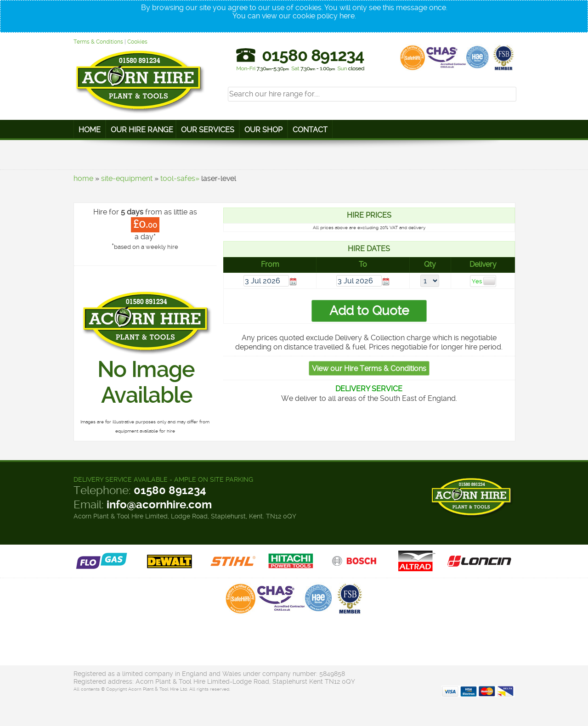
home (83, 178)
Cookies (137, 42)
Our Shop (263, 130)
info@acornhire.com (159, 505)
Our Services (208, 130)
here (347, 16)
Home (90, 130)
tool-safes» (180, 178)
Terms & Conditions (98, 42)
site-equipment (127, 178)
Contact (310, 130)
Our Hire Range (142, 130)
